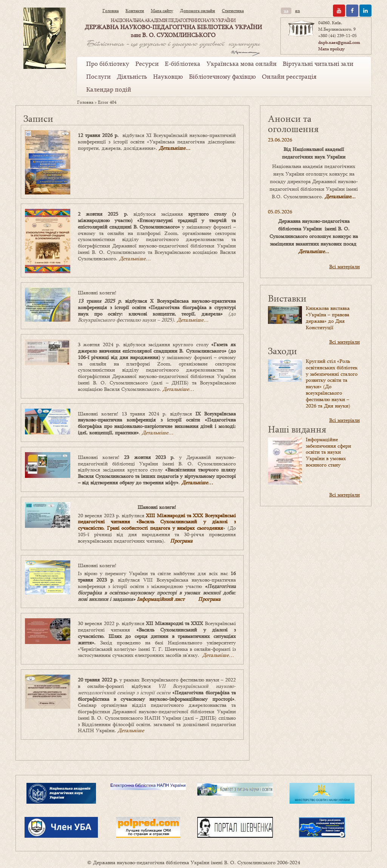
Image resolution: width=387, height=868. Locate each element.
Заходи (283, 351)
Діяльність (132, 76)
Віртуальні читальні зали (318, 64)
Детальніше (131, 730)
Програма (181, 541)
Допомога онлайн (197, 11)
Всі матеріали (344, 266)
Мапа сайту (162, 11)
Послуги (98, 76)
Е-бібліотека (183, 64)
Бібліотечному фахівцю (222, 76)
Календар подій (109, 89)
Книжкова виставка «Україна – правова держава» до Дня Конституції (328, 317)
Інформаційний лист (161, 599)
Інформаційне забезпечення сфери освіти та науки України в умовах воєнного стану (328, 452)
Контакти (135, 11)
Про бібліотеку (108, 64)
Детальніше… (175, 148)
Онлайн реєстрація (289, 76)
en (298, 11)
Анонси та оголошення (293, 124)
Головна (111, 11)
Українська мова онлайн (241, 64)
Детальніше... (340, 196)
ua (286, 11)
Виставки (287, 298)
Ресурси (147, 64)
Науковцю (168, 76)
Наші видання (297, 429)
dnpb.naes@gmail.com (339, 42)
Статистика (233, 11)
